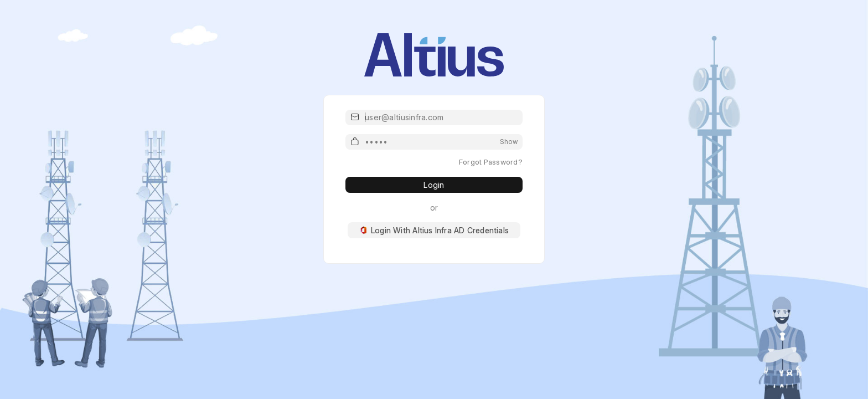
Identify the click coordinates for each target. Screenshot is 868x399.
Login (434, 185)
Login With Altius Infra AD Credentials (434, 230)
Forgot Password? (491, 162)
